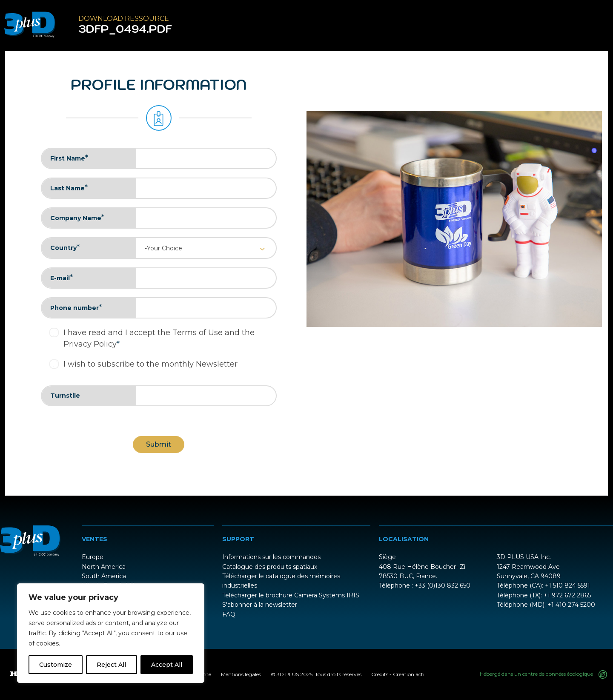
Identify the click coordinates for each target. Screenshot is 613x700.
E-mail (62, 278)
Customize (56, 665)
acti (420, 674)
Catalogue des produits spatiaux (270, 567)
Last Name (69, 188)
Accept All (167, 665)
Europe (93, 557)
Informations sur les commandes (271, 557)
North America (104, 567)
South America (104, 576)
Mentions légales (241, 674)
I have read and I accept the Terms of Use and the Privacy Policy (159, 338)
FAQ (229, 614)
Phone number (76, 307)
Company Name (77, 218)
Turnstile (65, 396)
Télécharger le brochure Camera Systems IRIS (291, 595)
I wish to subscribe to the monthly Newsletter (150, 364)
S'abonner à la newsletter (260, 605)
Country (65, 247)
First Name (69, 158)
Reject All (111, 665)
